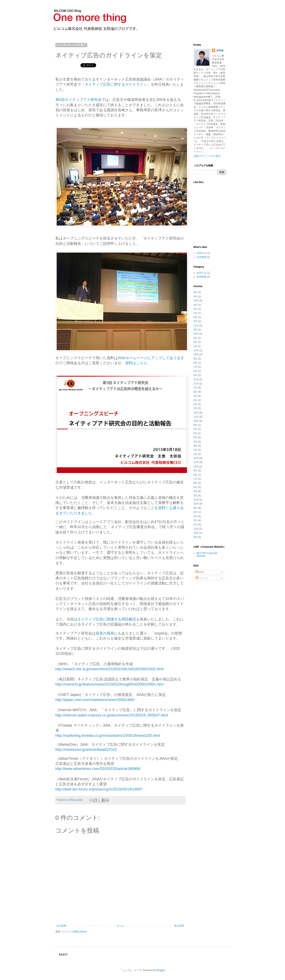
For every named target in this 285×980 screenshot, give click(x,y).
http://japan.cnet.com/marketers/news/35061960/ (95, 700)
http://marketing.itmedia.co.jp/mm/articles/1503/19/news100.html (108, 736)
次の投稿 (61, 926)
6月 (195, 392)
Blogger (161, 970)
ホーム (120, 926)
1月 (195, 313)
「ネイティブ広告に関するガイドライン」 (116, 84)
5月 (195, 371)
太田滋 (220, 50)
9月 (195, 359)
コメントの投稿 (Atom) (74, 932)
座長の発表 (105, 633)
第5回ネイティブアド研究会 (78, 100)
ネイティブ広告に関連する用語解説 (107, 619)
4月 (195, 292)
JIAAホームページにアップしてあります (151, 358)
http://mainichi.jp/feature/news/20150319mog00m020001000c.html (109, 684)
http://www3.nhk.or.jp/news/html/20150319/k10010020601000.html (109, 669)
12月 (196, 379)
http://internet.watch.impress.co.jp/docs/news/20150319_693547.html (112, 715)
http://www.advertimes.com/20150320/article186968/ (98, 769)
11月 (196, 326)
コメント (202, 578)
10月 (196, 301)
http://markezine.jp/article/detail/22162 (86, 750)
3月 (195, 400)
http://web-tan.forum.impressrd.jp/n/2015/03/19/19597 (99, 789)
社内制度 (201, 257)
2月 (195, 342)
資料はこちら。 (138, 363)
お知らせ (201, 253)
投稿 (200, 572)
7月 (195, 367)
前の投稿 (179, 926)
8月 (195, 363)
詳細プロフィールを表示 (207, 156)
